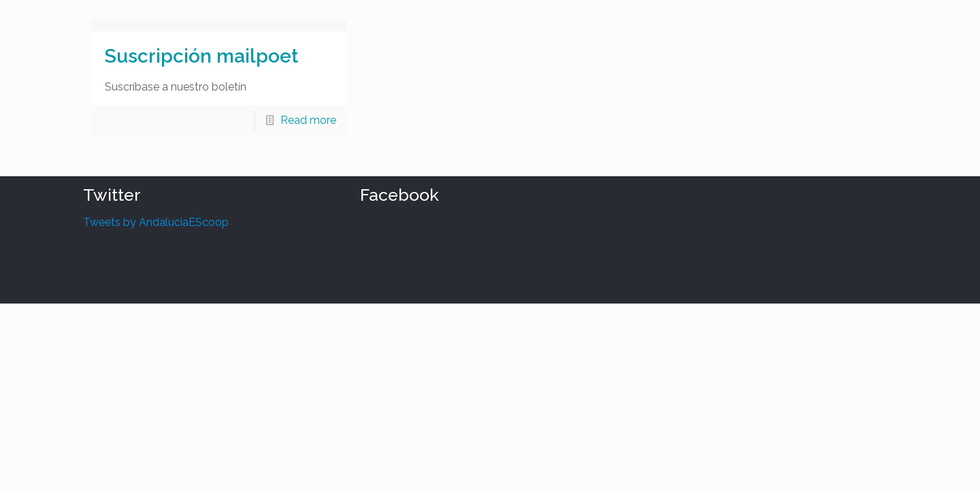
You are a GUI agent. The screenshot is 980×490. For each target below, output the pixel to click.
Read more (308, 120)
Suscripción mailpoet (201, 56)
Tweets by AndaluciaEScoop (156, 222)
